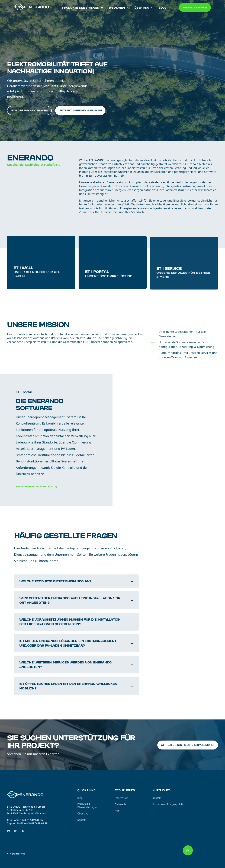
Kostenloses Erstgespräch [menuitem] (168, 804)
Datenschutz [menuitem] (122, 804)
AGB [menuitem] (117, 811)
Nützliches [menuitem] (161, 790)
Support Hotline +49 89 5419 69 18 (27, 823)
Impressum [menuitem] (122, 798)
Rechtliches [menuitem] (125, 790)
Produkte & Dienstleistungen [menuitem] (87, 805)
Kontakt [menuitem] (82, 820)
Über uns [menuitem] (83, 813)
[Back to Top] (188, 850)
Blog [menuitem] (80, 798)
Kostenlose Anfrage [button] (195, 7)
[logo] (29, 795)
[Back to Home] (35, 7)
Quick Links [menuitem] (86, 790)
